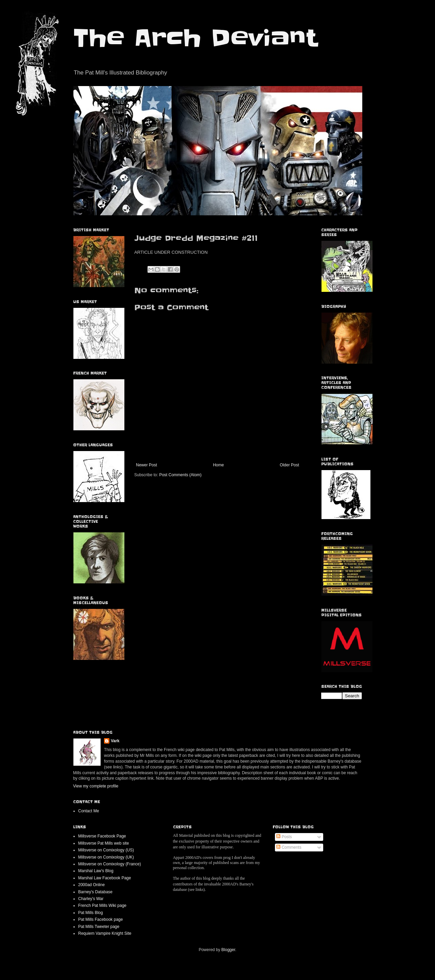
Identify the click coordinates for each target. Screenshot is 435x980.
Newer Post (146, 465)
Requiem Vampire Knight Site (105, 933)
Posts (284, 837)
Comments (289, 847)
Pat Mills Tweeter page (99, 927)
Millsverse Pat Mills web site (103, 843)
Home (219, 465)
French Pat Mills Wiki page (102, 906)
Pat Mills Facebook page (100, 919)
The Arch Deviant (195, 38)
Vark (115, 741)
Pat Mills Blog (91, 913)
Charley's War (91, 899)
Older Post (289, 465)
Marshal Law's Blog (96, 871)
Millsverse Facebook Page (102, 836)
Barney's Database (95, 892)
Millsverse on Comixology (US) (106, 850)
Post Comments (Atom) (180, 475)
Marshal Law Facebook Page (105, 878)
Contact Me (89, 811)
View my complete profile (96, 786)
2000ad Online (91, 885)
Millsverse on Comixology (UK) (106, 857)
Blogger (228, 950)
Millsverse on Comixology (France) (110, 864)
